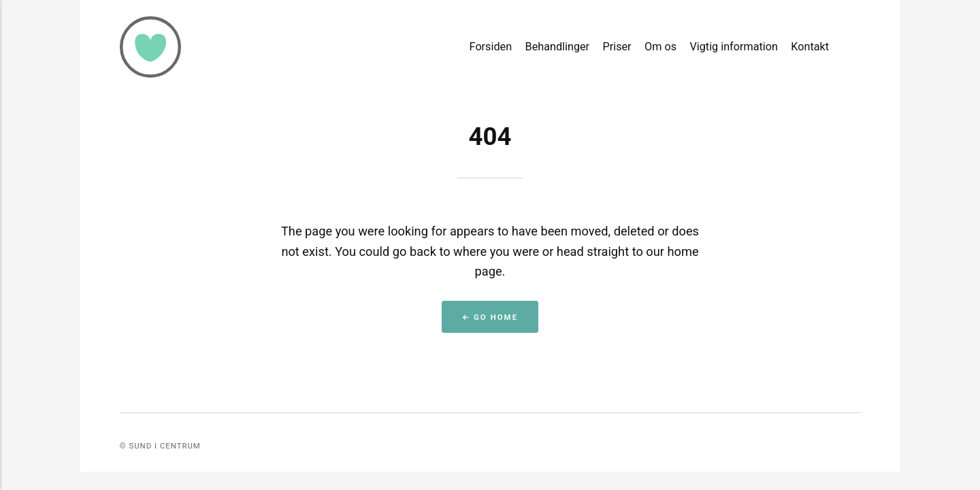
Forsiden (491, 47)
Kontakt (810, 47)
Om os (660, 47)
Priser (617, 47)
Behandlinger (558, 47)
